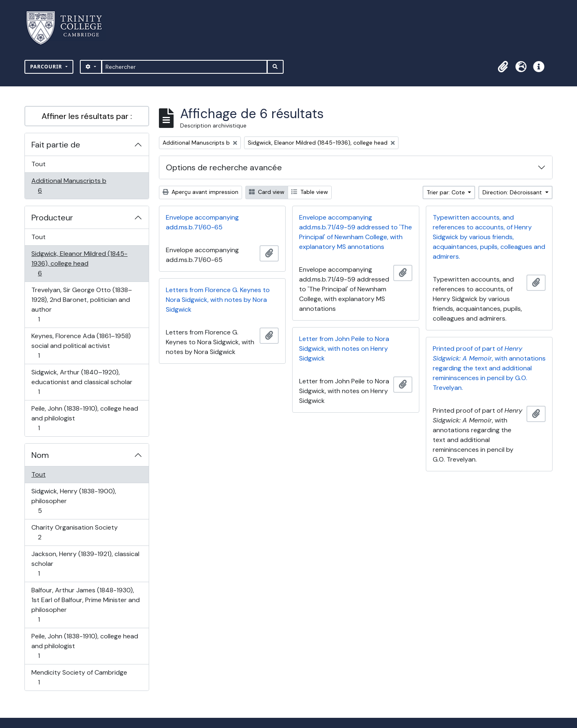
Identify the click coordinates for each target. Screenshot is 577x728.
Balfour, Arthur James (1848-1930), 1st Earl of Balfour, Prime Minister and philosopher (85, 605)
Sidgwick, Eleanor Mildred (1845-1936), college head (79, 263)
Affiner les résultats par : (87, 116)
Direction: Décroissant (513, 192)
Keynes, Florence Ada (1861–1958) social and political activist (81, 346)
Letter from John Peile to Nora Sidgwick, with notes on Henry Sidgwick (344, 349)
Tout (39, 164)
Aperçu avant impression (200, 192)
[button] (503, 67)
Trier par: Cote (447, 192)
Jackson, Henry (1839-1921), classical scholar (85, 564)
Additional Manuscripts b (69, 186)
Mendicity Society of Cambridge (79, 677)
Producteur (52, 218)
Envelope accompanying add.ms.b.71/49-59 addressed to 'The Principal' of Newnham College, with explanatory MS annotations (356, 232)
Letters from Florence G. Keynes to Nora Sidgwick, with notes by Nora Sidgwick (218, 300)
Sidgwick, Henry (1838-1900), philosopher (74, 501)
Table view (310, 192)
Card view (267, 192)
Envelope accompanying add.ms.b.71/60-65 (202, 222)
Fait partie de (56, 145)
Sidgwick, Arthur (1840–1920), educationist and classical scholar (82, 382)
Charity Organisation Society (74, 532)
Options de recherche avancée (224, 167)
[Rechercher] (184, 67)
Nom (40, 455)
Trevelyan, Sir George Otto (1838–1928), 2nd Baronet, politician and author (81, 305)
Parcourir (47, 67)
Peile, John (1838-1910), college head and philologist (85, 418)
